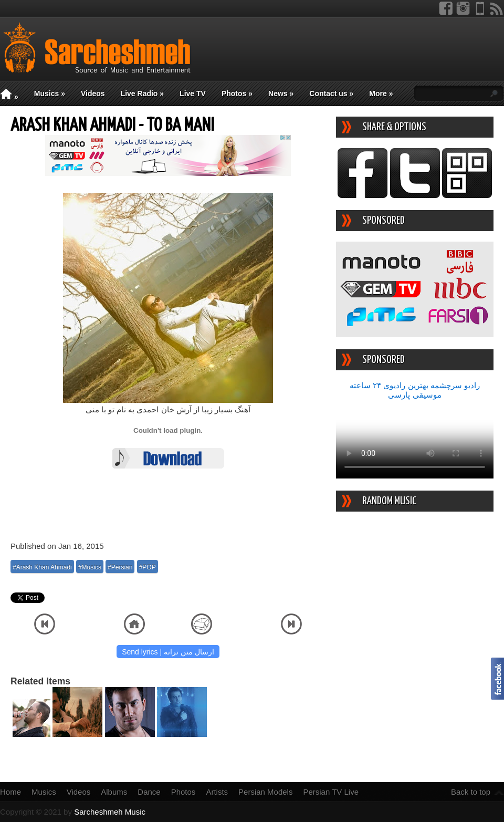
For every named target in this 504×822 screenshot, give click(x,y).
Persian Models (265, 792)
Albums (114, 792)
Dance (149, 792)
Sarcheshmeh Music (110, 812)
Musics (50, 93)
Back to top (471, 792)
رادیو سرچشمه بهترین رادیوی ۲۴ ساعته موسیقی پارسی (415, 390)
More (381, 93)
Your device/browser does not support (415, 439)
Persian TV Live (331, 792)
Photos (237, 93)
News (281, 93)
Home (10, 792)
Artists (217, 792)
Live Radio (142, 93)
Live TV (193, 93)
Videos (93, 93)
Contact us (331, 93)
